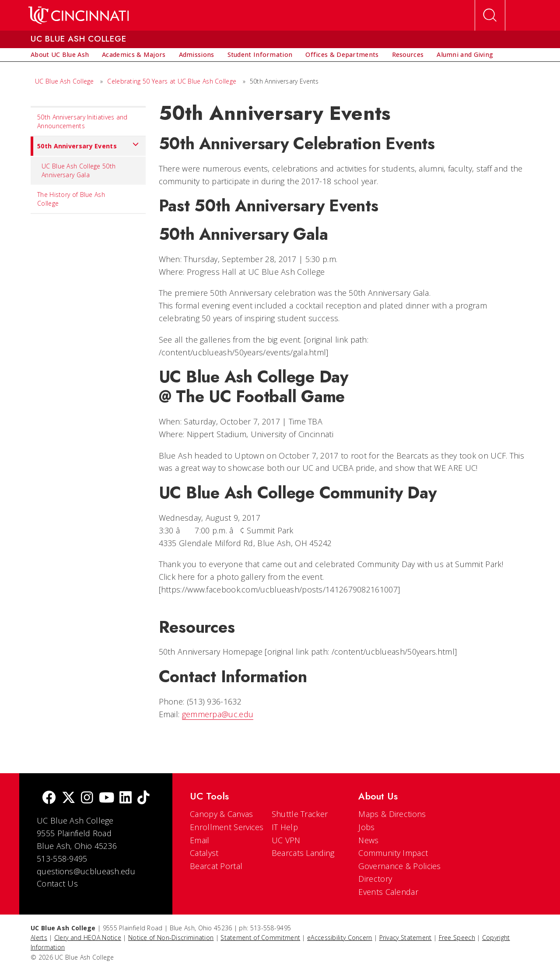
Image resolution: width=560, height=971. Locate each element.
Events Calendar (388, 892)
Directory (375, 879)
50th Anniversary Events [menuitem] (85, 146)
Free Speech (457, 938)
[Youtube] (107, 798)
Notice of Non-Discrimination (171, 938)
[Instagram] (87, 798)
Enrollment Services (227, 827)
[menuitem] (60, 55)
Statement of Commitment (260, 938)
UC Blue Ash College (65, 81)
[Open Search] (490, 15)
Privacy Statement (406, 938)
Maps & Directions (392, 814)
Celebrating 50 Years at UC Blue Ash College (172, 81)
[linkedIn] (126, 798)
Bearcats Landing (303, 853)
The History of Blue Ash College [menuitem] (71, 199)
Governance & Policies (399, 866)
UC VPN (286, 840)
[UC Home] (79, 15)
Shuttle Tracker (300, 814)
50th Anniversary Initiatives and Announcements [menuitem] (82, 121)
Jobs (366, 827)
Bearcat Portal (216, 866)
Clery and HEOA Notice (88, 938)
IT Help (285, 827)
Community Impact (393, 853)
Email (200, 840)
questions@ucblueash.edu (86, 871)
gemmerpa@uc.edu (218, 714)
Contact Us (57, 883)
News (368, 840)
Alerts (39, 938)
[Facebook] (49, 798)
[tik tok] (143, 798)
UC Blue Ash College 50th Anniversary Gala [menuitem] (79, 170)
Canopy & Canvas (222, 814)
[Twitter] (69, 798)
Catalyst (204, 853)
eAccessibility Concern (340, 938)
